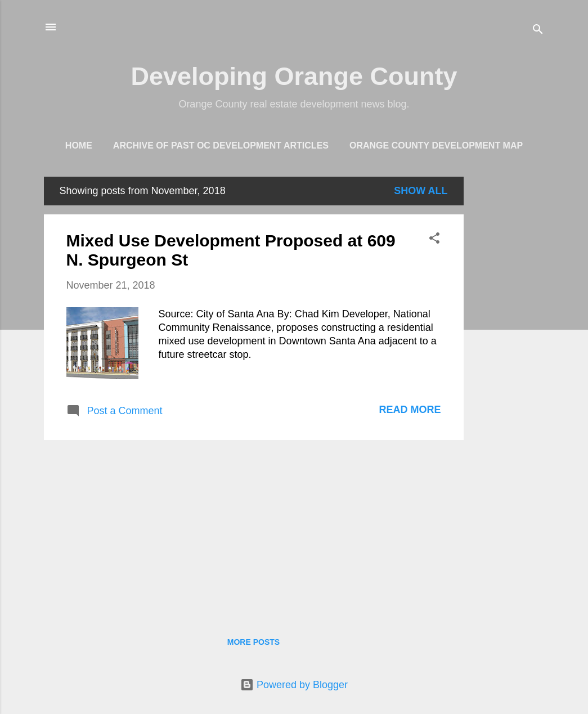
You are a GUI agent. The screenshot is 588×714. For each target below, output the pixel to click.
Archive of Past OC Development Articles (221, 145)
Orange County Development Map (436, 145)
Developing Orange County (294, 76)
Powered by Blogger (294, 685)
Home (79, 145)
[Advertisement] (509, 345)
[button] (434, 240)
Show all (421, 191)
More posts (253, 642)
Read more (410, 410)
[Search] (538, 31)
